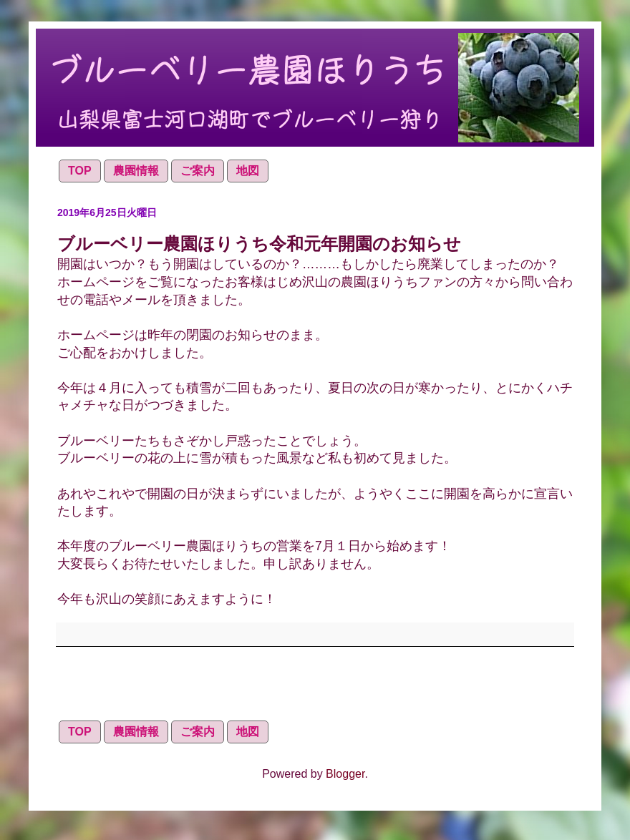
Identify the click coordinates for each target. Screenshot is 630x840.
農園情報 (136, 171)
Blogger (345, 774)
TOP (80, 171)
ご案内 (198, 171)
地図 (248, 171)
